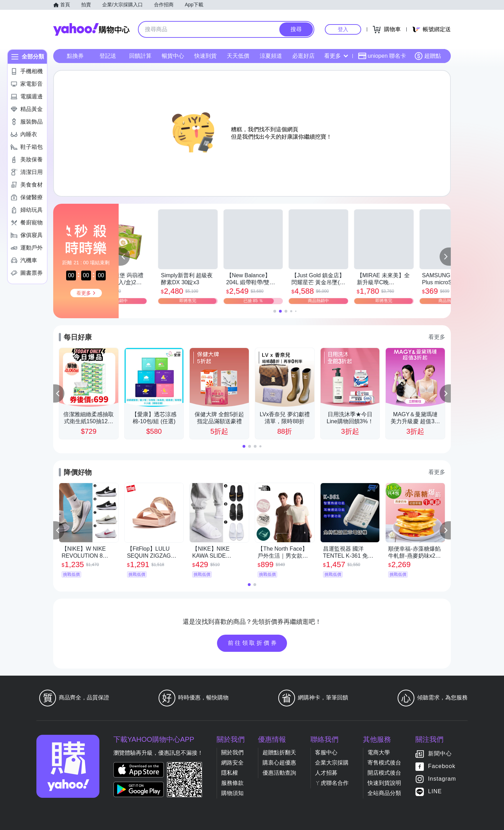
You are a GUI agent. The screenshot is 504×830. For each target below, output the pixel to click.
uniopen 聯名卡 (382, 56)
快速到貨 (205, 56)
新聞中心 (440, 754)
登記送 (108, 56)
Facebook (442, 766)
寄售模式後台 (384, 763)
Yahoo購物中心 (91, 29)
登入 (343, 29)
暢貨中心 (173, 56)
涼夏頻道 (271, 56)
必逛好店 (303, 56)
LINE (435, 791)
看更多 (336, 56)
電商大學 (379, 752)
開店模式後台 (384, 773)
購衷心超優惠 (279, 763)
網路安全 (232, 763)
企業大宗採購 (332, 763)
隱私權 (230, 773)
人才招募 (326, 773)
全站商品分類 (384, 793)
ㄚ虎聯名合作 (332, 783)
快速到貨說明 (384, 783)
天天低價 (238, 56)
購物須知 (232, 793)
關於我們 (232, 752)
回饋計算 (140, 56)
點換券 (75, 56)
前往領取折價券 (253, 643)
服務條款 (232, 783)
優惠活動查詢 (279, 773)
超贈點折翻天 (279, 752)
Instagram (442, 779)
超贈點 (428, 56)
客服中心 (326, 752)
